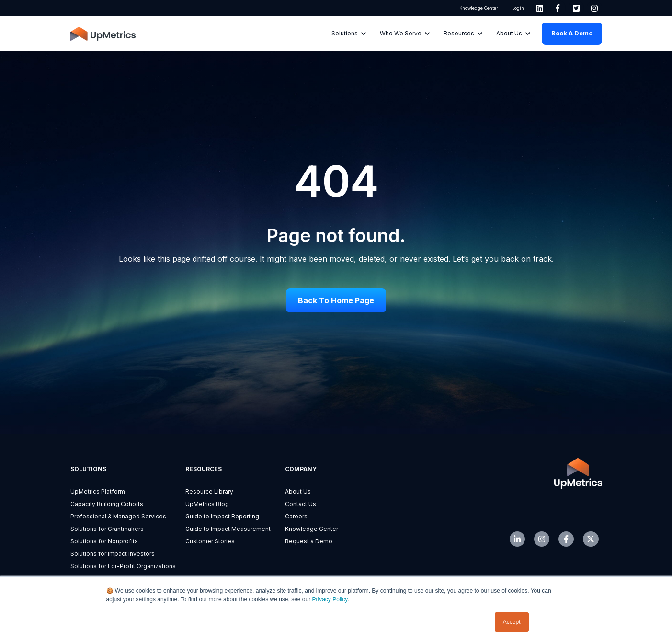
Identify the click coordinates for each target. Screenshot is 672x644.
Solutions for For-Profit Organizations (123, 566)
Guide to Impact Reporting (222, 516)
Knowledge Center (479, 8)
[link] (540, 8)
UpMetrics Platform (98, 491)
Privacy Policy (330, 599)
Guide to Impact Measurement (228, 529)
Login (518, 8)
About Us (298, 491)
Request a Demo (309, 541)
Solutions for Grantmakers (107, 529)
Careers (296, 516)
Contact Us (301, 504)
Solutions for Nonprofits (104, 541)
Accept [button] (512, 622)
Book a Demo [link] (572, 33)
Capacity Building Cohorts (107, 504)
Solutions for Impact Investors (113, 554)
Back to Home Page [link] (336, 300)
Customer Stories (210, 541)
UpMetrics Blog (207, 504)
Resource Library (209, 491)
